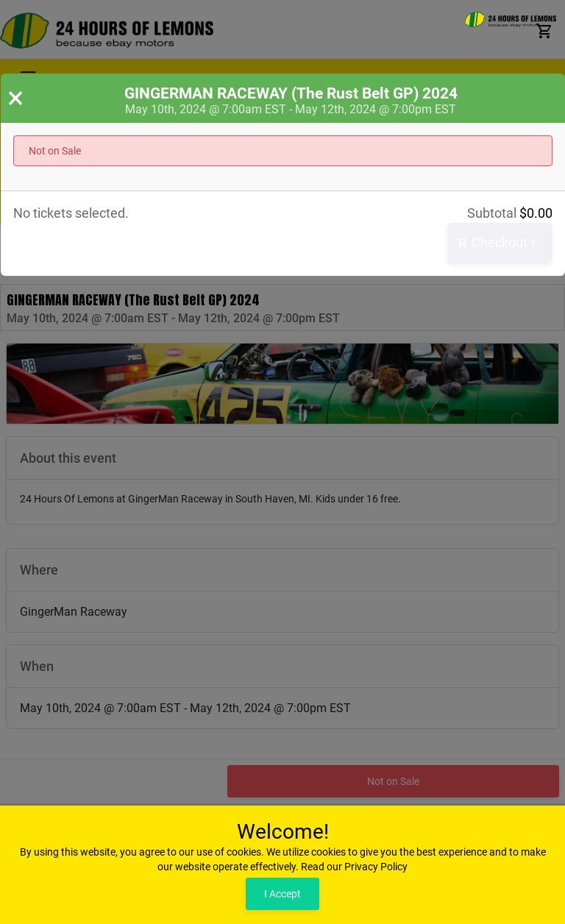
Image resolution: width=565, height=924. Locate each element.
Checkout (498, 243)
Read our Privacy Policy (354, 867)
